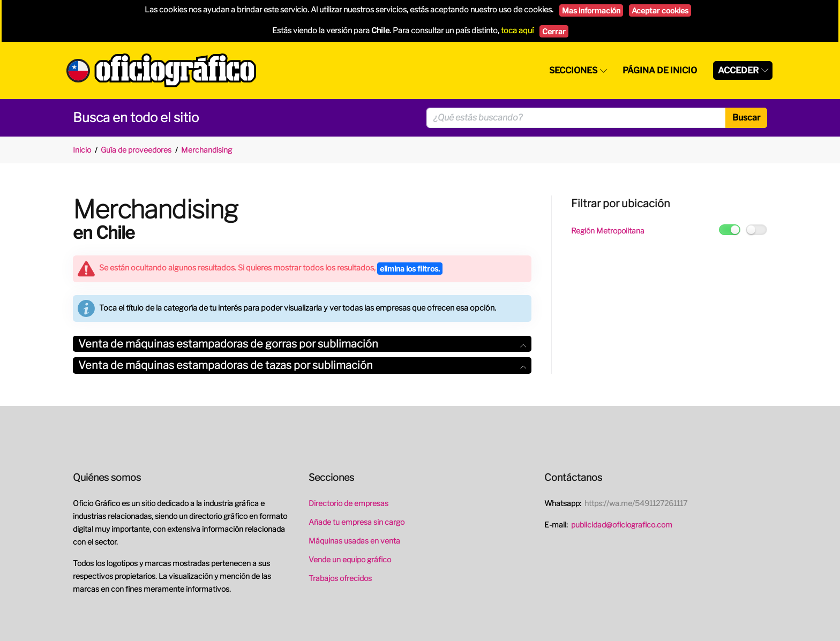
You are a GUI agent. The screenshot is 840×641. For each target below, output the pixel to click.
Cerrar (554, 31)
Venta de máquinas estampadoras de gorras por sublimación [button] (302, 344)
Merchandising (207, 150)
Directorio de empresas (348, 503)
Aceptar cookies (660, 10)
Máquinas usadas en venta (354, 541)
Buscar (746, 118)
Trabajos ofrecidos (340, 578)
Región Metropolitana (608, 231)
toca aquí (517, 31)
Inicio (82, 150)
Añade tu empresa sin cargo (357, 522)
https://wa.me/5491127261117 (636, 503)
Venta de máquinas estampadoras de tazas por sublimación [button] (302, 365)
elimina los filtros (410, 269)
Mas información (591, 10)
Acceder (738, 70)
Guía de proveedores (136, 150)
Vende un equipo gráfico (350, 559)
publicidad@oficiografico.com (622, 525)
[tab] (302, 344)
